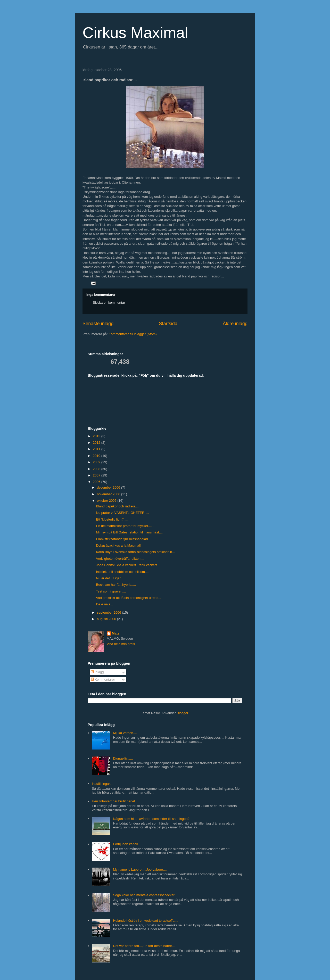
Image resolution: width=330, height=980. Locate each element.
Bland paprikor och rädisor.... (117, 506)
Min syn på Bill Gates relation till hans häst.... (129, 532)
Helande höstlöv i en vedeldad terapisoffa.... (146, 921)
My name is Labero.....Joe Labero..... (140, 870)
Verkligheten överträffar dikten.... (120, 559)
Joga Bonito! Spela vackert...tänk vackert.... (128, 565)
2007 (97, 475)
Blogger (183, 713)
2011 (97, 449)
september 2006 (110, 612)
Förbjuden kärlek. (126, 844)
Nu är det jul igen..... (111, 578)
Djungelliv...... (123, 758)
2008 (97, 469)
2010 (97, 456)
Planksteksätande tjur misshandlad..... (124, 539)
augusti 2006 (107, 619)
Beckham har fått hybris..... (116, 585)
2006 (97, 482)
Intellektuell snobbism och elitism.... (122, 572)
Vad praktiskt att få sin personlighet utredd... (129, 598)
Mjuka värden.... (125, 733)
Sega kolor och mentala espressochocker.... (145, 895)
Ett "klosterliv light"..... (112, 519)
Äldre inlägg (235, 324)
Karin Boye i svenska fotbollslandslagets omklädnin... (135, 552)
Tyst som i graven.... (111, 591)
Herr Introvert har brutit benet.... (115, 801)
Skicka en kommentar (109, 303)
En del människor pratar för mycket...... (125, 526)
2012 (97, 443)
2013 (97, 436)
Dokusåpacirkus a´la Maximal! (118, 545)
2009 (97, 462)
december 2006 (109, 487)
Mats (116, 633)
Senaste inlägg (98, 324)
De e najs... (104, 604)
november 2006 (109, 494)
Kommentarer (103, 680)
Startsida (168, 324)
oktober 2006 (107, 501)
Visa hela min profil (121, 644)
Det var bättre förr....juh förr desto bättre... (144, 946)
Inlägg (97, 672)
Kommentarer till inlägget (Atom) (133, 334)
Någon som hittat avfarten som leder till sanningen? (151, 819)
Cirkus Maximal (135, 33)
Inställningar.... (103, 784)
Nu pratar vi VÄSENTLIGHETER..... (122, 513)
